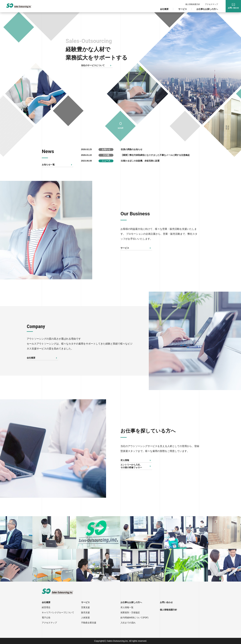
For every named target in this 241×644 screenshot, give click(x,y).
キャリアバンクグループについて (58, 612)
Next (108, 230)
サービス (183, 9)
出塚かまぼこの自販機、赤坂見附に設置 (140, 161)
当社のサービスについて (93, 65)
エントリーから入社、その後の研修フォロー (131, 466)
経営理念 (46, 607)
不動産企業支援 (89, 623)
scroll (120, 128)
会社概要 (164, 9)
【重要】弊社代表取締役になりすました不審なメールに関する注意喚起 (155, 155)
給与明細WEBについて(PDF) (134, 618)
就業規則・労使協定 (130, 612)
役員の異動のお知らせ (132, 149)
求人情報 (125, 460)
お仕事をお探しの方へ (207, 9)
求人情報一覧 (127, 607)
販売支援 (85, 612)
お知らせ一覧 (48, 165)
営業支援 (85, 607)
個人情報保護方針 (193, 4)
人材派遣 (85, 618)
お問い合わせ (166, 602)
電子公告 (46, 618)
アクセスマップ (211, 4)
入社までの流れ (128, 623)
